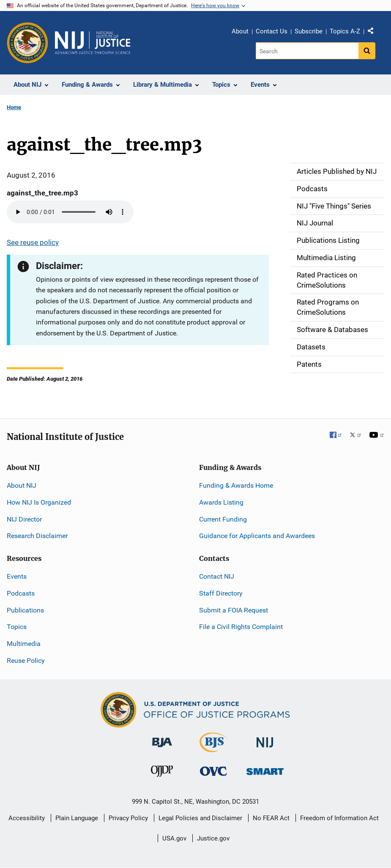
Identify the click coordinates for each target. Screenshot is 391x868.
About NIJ (22, 485)
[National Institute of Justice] (265, 739)
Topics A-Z (345, 31)
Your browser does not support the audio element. (70, 212)
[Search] (307, 51)
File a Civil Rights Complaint (241, 627)
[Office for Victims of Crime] (213, 771)
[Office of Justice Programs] (27, 43)
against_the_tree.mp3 (42, 193)
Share (374, 33)
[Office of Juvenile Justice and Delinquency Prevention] (162, 773)
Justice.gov (213, 838)
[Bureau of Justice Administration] (162, 738)
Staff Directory (221, 593)
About (240, 31)
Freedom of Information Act (339, 818)
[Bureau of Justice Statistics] (213, 749)
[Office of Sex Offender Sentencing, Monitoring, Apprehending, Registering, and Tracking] (265, 769)
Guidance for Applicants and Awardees (257, 536)
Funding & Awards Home (236, 485)
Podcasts (21, 593)
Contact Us (272, 31)
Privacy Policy (128, 818)
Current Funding (223, 519)
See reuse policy (33, 242)
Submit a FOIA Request (234, 610)
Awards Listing (221, 502)
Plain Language (77, 818)
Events (17, 576)
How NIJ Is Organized (39, 502)
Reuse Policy (26, 661)
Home (14, 107)
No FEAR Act (271, 818)
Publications (25, 610)
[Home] (93, 43)
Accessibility (27, 818)
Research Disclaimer (37, 536)
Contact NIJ (217, 576)
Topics (17, 627)
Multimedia (24, 644)
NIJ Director (24, 519)
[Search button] (367, 51)
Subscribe (309, 31)
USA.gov (174, 838)
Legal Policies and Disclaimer (200, 818)
